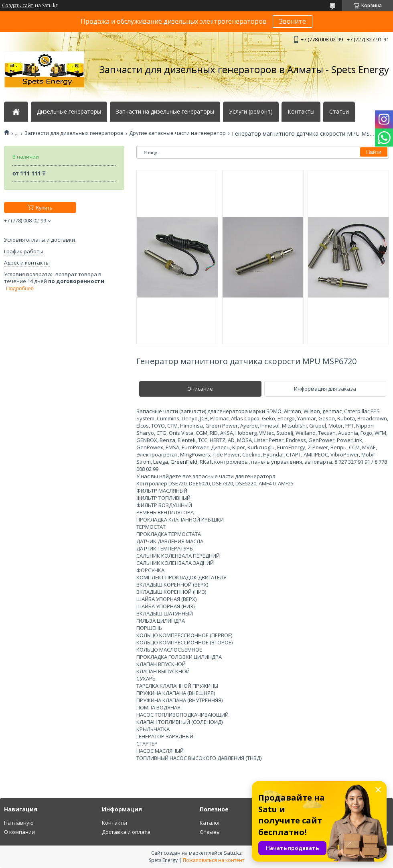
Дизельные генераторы (69, 112)
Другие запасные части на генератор (177, 133)
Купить (44, 208)
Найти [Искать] (374, 152)
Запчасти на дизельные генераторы (165, 112)
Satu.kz (233, 853)
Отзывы (210, 832)
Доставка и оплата (126, 832)
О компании (19, 832)
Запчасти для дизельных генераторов (74, 133)
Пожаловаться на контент (214, 860)
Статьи (339, 112)
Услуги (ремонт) (251, 112)
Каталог (210, 823)
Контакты (301, 112)
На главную (19, 823)
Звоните (293, 21)
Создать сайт (17, 6)
